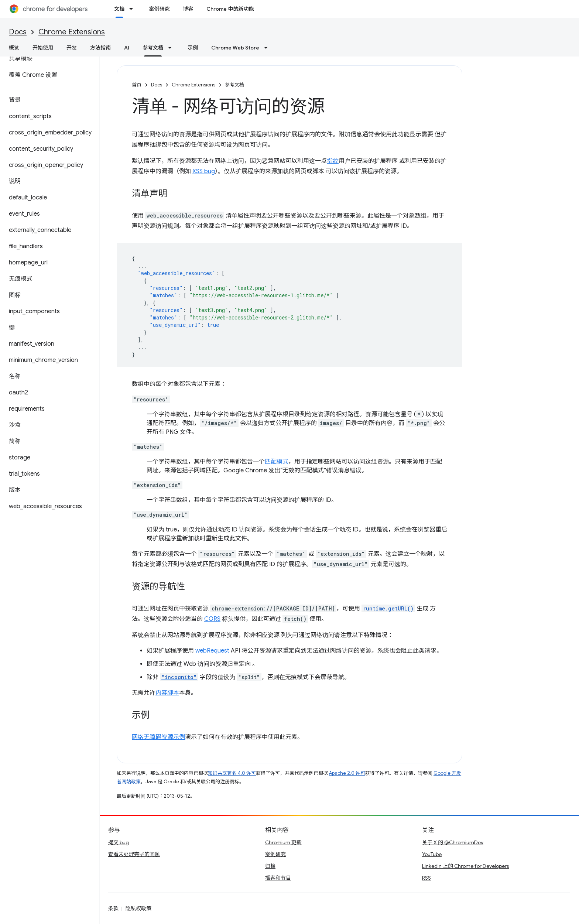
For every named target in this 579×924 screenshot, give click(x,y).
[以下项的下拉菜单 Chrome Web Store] (268, 48)
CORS (212, 619)
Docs (18, 32)
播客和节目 (278, 878)
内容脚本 (167, 693)
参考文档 (234, 85)
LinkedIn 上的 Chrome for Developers (465, 866)
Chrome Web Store (235, 48)
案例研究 (159, 9)
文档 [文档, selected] (119, 9)
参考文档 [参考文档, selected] (153, 48)
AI (127, 48)
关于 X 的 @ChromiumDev (453, 842)
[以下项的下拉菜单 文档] (133, 9)
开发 (72, 48)
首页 (137, 85)
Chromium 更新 (283, 842)
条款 (113, 908)
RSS (426, 878)
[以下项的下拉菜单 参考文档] (172, 48)
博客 (188, 9)
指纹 (333, 161)
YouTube (432, 854)
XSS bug (204, 171)
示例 (193, 48)
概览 (14, 48)
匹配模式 (277, 462)
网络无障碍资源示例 (158, 737)
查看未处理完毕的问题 (134, 854)
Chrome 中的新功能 (230, 9)
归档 (270, 866)
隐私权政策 (138, 908)
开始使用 (43, 48)
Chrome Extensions (72, 32)
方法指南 (100, 48)
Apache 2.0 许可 (347, 773)
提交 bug (119, 842)
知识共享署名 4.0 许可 (232, 773)
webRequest (212, 651)
